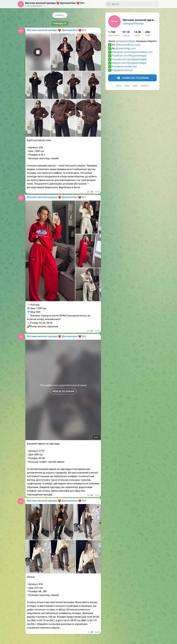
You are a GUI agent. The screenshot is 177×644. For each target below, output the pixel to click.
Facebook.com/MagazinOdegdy (129, 56)
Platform (145, 86)
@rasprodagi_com (126, 48)
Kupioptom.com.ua (122, 70)
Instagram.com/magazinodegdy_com (132, 52)
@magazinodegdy (126, 41)
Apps (135, 86)
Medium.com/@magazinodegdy (129, 63)
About (119, 86)
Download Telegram (132, 78)
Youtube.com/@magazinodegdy (129, 59)
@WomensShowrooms (128, 45)
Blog (127, 86)
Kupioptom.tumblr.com (124, 66)
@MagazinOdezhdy (133, 23)
